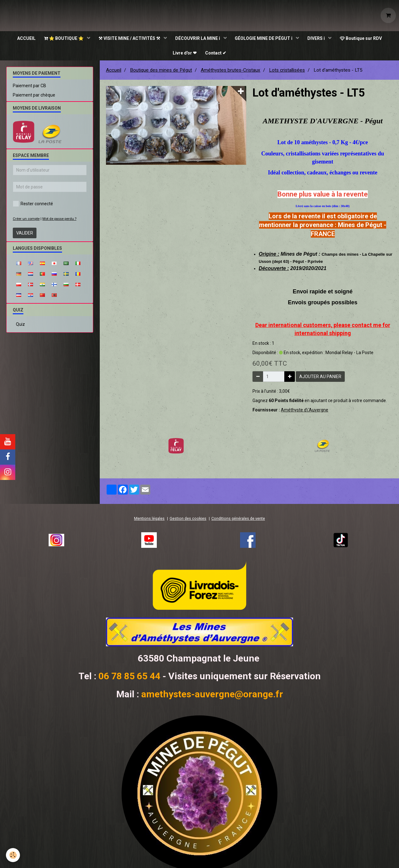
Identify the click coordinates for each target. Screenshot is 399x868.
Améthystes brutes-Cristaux (231, 72)
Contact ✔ (216, 55)
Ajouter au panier (320, 378)
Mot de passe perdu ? (59, 221)
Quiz (20, 326)
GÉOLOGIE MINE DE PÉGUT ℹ (265, 39)
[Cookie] (13, 855)
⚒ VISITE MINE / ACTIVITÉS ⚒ (129, 39)
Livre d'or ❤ (184, 55)
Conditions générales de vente (238, 520)
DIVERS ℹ (319, 39)
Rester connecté (33, 206)
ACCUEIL (24, 39)
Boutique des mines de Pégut (161, 72)
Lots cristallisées (287, 72)
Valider (25, 235)
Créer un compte (26, 221)
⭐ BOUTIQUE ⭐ (62, 39)
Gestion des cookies (188, 520)
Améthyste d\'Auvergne (305, 412)
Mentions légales (149, 520)
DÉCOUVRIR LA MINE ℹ (198, 39)
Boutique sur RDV (364, 39)
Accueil (114, 72)
